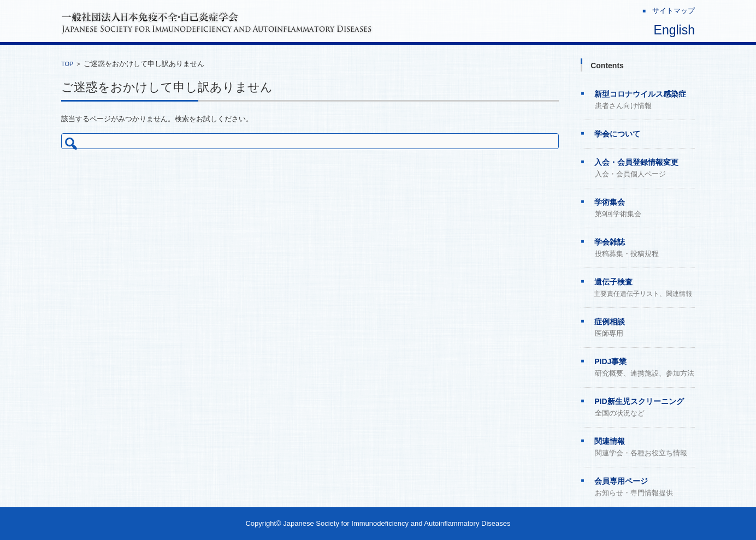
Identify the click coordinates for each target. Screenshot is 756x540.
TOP (67, 64)
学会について (617, 134)
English (674, 30)
